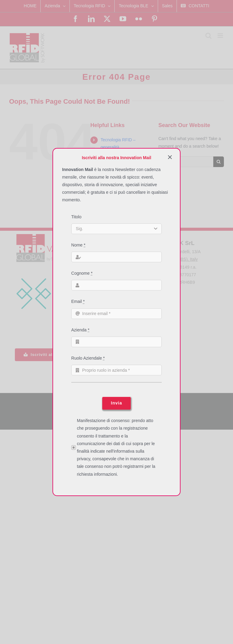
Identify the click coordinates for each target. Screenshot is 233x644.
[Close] (170, 157)
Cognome (82, 273)
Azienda (80, 330)
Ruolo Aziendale (88, 358)
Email (78, 301)
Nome (78, 245)
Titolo (76, 217)
